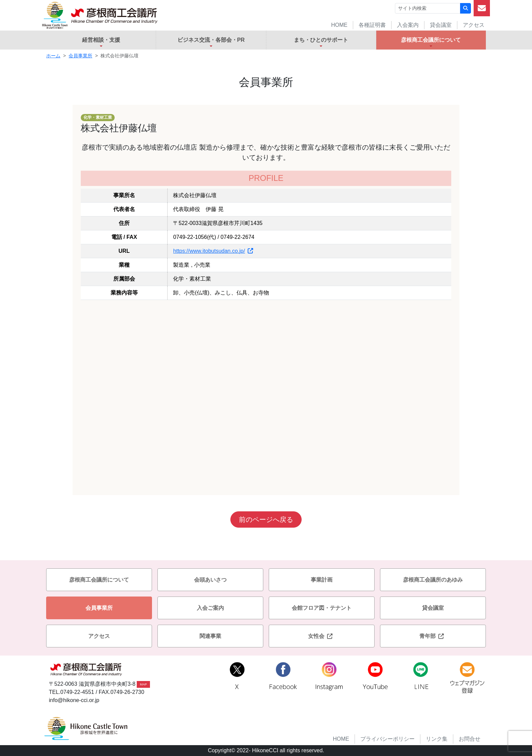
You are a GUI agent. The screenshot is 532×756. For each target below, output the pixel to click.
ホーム (53, 56)
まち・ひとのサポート (321, 40)
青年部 (433, 636)
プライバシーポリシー (387, 739)
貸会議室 (441, 25)
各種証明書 (372, 25)
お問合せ (470, 739)
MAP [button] (143, 684)
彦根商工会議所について (431, 40)
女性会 (322, 636)
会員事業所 (80, 56)
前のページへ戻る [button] (266, 519)
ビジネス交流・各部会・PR (211, 40)
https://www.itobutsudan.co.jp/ (213, 251)
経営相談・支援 (101, 40)
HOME (339, 25)
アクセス (474, 25)
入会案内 (408, 25)
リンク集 (437, 739)
